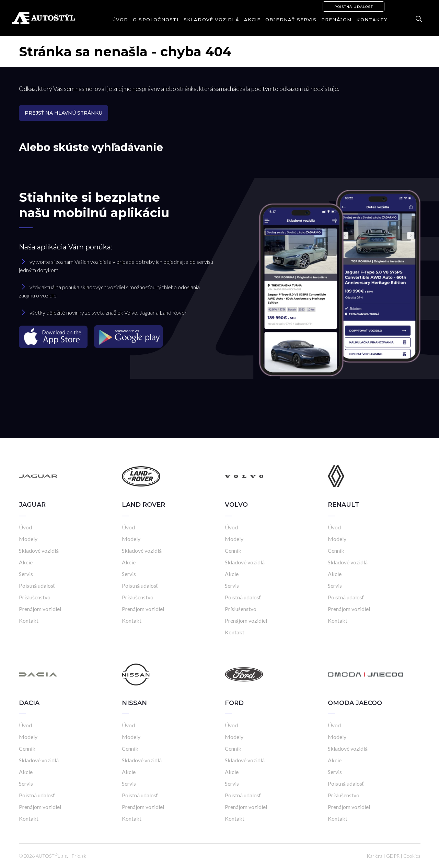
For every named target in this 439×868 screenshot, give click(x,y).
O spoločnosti (156, 20)
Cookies (412, 856)
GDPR (393, 856)
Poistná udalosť (354, 7)
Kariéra (374, 856)
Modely (28, 539)
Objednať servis (291, 20)
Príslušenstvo (35, 597)
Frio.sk (79, 856)
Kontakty (372, 20)
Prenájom (337, 20)
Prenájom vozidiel (40, 609)
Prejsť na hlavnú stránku (63, 113)
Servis (26, 574)
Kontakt (29, 620)
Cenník (233, 550)
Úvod (120, 20)
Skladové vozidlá (211, 20)
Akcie (252, 20)
